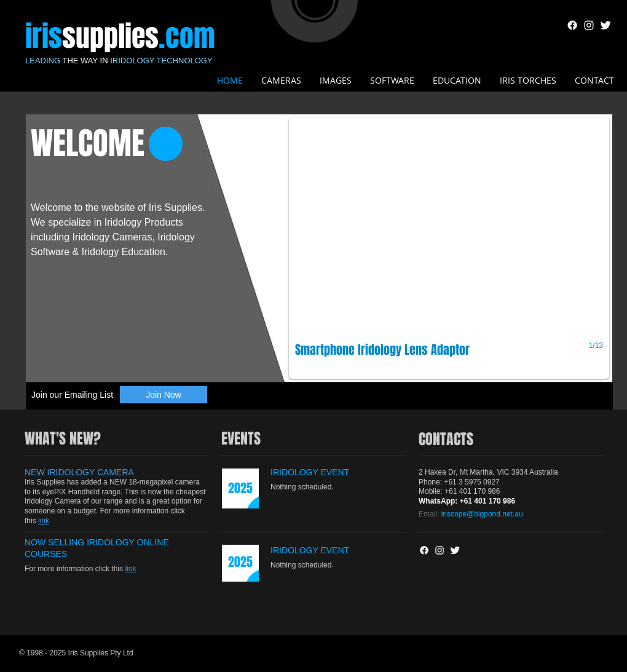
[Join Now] (164, 395)
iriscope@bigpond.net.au (482, 514)
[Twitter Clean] (605, 25)
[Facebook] (572, 25)
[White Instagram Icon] (589, 25)
